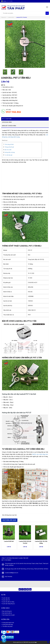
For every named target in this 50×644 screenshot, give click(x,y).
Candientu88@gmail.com (12, 573)
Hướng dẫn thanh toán (8, 623)
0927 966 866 (10, 1)
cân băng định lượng (14, 137)
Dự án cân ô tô (6, 600)
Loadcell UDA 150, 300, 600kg (41, 542)
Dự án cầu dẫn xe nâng (8, 602)
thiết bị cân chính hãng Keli (40, 454)
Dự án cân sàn (6, 598)
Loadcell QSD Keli (9, 541)
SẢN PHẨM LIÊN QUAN (9, 520)
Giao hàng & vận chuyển (9, 615)
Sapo (36, 642)
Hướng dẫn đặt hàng (8, 625)
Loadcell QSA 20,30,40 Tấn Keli (25, 542)
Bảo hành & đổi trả (7, 613)
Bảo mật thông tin (7, 611)
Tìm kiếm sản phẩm (7, 626)
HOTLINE (13, 111)
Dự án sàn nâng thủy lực (9, 604)
